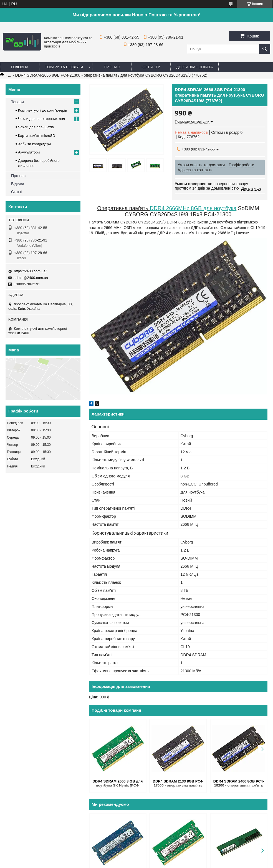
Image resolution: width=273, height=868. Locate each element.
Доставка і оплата (194, 67)
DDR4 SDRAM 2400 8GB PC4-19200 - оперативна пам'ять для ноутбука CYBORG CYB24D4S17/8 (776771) (239, 784)
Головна (20, 67)
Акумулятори (29, 152)
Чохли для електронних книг (42, 119)
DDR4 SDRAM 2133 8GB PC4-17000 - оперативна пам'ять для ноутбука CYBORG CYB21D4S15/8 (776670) (178, 784)
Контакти (151, 67)
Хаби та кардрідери (34, 144)
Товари (17, 102)
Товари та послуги (64, 67)
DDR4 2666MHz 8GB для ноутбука (193, 208)
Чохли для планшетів (36, 127)
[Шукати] (265, 49)
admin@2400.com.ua (31, 278)
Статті (17, 192)
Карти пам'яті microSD (37, 136)
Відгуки (18, 184)
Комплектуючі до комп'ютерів (42, 110)
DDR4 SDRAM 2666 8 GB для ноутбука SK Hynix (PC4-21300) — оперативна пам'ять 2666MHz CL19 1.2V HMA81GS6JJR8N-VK (118, 784)
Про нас (112, 67)
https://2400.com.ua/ (30, 271)
